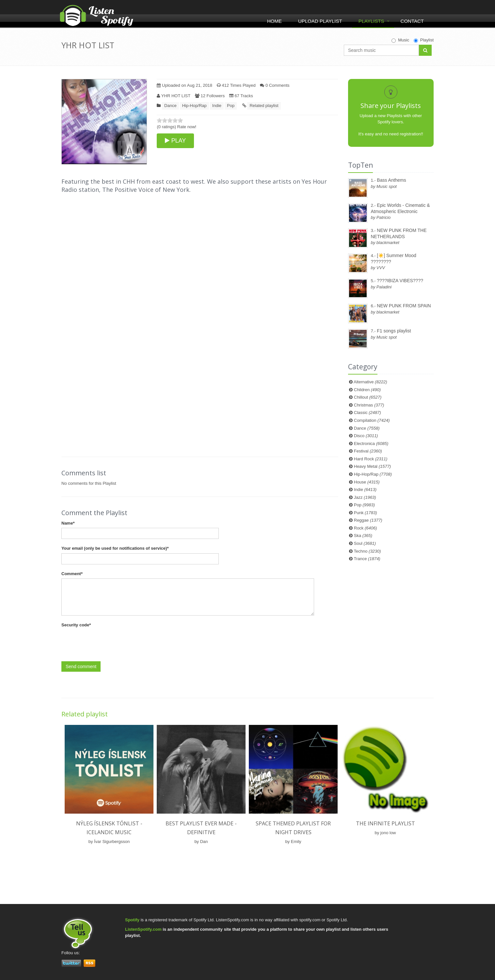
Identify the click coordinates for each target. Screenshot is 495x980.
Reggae (368, 520)
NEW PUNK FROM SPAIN (404, 306)
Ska (363, 536)
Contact (412, 21)
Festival (368, 451)
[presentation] (111, 643)
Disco (366, 436)
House (367, 482)
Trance (367, 559)
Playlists (371, 21)
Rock (366, 528)
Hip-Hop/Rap (194, 106)
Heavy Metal (372, 466)
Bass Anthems (391, 180)
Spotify (132, 920)
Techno (367, 551)
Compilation (372, 420)
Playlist (424, 40)
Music (400, 40)
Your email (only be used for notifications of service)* (115, 548)
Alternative (370, 382)
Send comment (81, 666)
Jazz (365, 497)
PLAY (175, 141)
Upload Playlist (320, 21)
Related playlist (264, 106)
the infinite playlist (385, 823)
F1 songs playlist (394, 331)
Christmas (369, 405)
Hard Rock (371, 459)
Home (274, 21)
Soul (365, 543)
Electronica (371, 444)
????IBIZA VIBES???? (400, 281)
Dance (170, 106)
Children (367, 390)
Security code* (76, 625)
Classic (367, 413)
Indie (217, 106)
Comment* (72, 574)
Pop (231, 106)
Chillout (368, 397)
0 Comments (275, 85)
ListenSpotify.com (143, 929)
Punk (366, 513)
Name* (68, 523)
